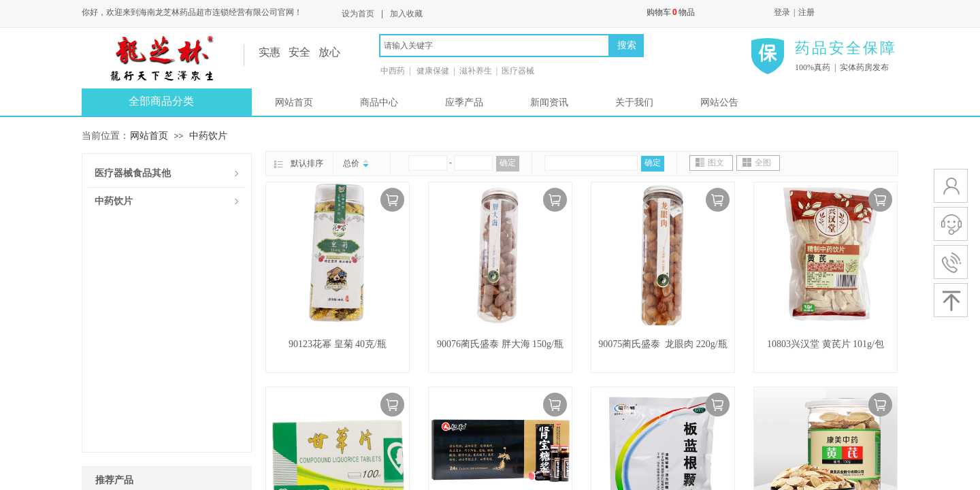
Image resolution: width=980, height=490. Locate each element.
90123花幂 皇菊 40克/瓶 (338, 344)
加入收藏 (406, 14)
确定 (508, 163)
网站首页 (294, 102)
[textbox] (494, 46)
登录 (782, 12)
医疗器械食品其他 (133, 173)
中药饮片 (208, 135)
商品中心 (379, 102)
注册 (806, 12)
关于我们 (634, 102)
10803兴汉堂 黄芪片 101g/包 (826, 344)
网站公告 (719, 102)
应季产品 (464, 102)
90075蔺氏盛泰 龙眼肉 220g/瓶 (663, 344)
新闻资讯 (549, 102)
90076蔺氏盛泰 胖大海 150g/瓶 (500, 344)
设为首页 (358, 14)
